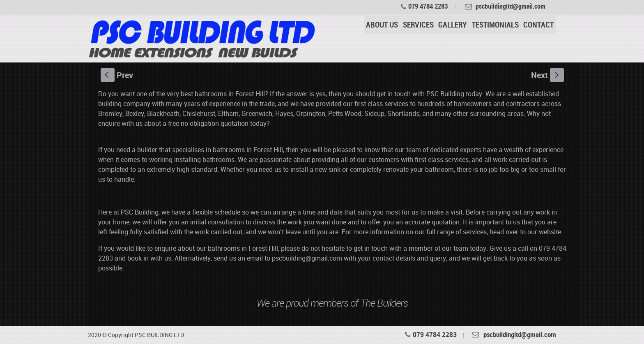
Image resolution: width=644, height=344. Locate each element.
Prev (117, 75)
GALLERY (453, 25)
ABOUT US (382, 25)
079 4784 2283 (428, 6)
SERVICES (418, 25)
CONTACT (538, 25)
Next (547, 75)
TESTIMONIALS (495, 25)
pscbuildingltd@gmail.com (520, 334)
